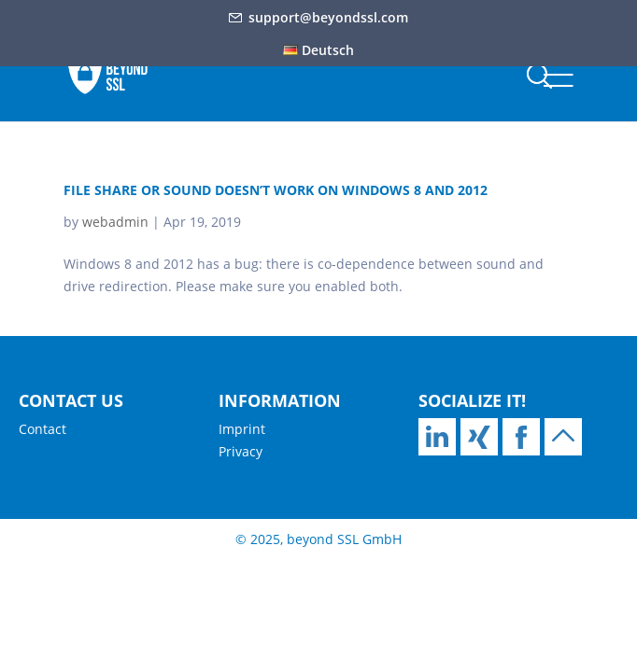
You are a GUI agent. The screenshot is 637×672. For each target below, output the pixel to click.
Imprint (242, 429)
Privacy (241, 451)
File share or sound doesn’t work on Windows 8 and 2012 (276, 190)
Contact (42, 429)
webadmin (115, 222)
